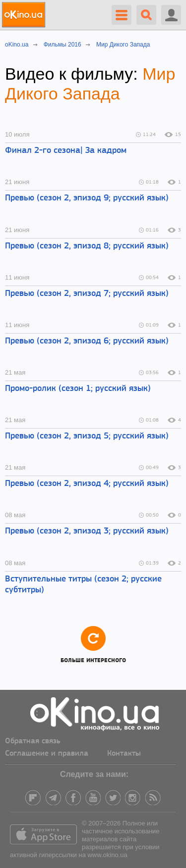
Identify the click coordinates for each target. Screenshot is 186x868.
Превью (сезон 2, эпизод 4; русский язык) (87, 484)
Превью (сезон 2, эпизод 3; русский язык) (87, 531)
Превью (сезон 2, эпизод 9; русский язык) (87, 198)
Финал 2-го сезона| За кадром (66, 151)
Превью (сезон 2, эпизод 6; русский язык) (87, 341)
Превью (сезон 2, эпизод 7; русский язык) (87, 294)
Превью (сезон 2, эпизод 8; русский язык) (87, 246)
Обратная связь (33, 741)
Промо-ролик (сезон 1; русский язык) (78, 389)
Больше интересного (93, 644)
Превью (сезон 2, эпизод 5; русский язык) (87, 436)
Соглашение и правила (47, 754)
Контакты (124, 754)
